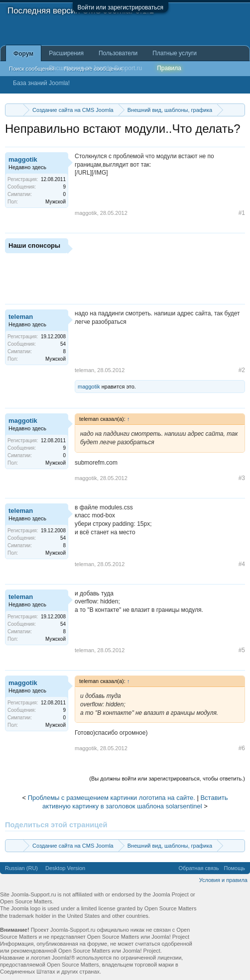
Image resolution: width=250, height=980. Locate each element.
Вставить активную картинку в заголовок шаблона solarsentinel (135, 802)
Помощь (235, 868)
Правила (169, 68)
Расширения (66, 53)
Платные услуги (175, 53)
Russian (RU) (21, 868)
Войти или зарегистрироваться (121, 7)
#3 (242, 478)
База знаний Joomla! (41, 83)
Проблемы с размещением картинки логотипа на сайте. (112, 798)
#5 (242, 650)
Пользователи (118, 53)
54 (63, 344)
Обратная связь (198, 868)
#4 (242, 564)
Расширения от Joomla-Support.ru (95, 68)
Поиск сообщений (32, 69)
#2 (242, 370)
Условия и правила (223, 880)
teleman (21, 317)
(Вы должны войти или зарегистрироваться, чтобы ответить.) (167, 779)
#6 (242, 748)
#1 (242, 213)
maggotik (23, 159)
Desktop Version (65, 868)
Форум (23, 54)
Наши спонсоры (34, 245)
